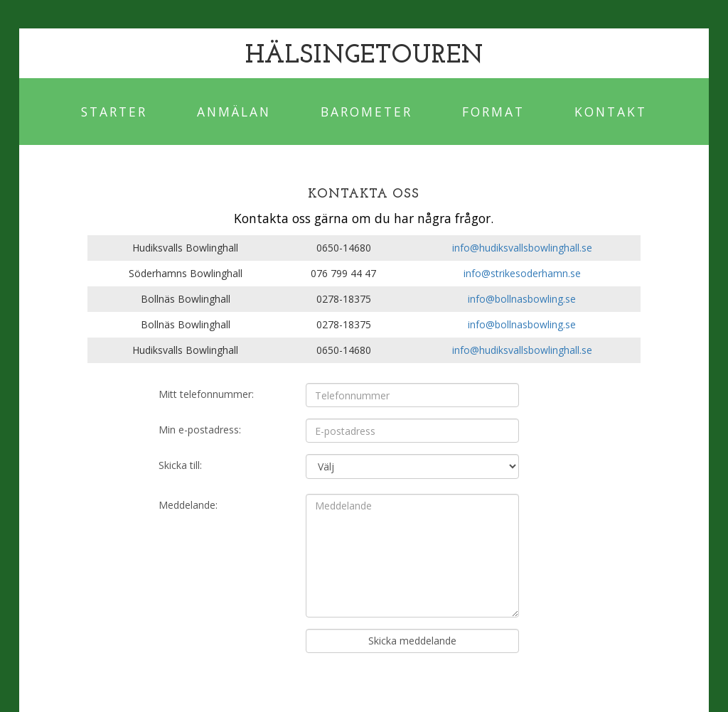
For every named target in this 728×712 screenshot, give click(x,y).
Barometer (366, 112)
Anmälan (234, 112)
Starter (114, 112)
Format (493, 112)
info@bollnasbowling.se (522, 299)
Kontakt (611, 112)
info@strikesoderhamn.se (522, 273)
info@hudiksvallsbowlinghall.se (522, 248)
